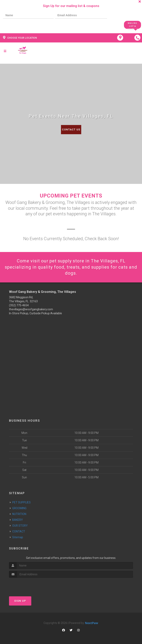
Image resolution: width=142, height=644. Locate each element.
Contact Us (71, 130)
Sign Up (20, 601)
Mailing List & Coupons (132, 26)
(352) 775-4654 (19, 305)
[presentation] (17, 25)
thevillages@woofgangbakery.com (31, 309)
